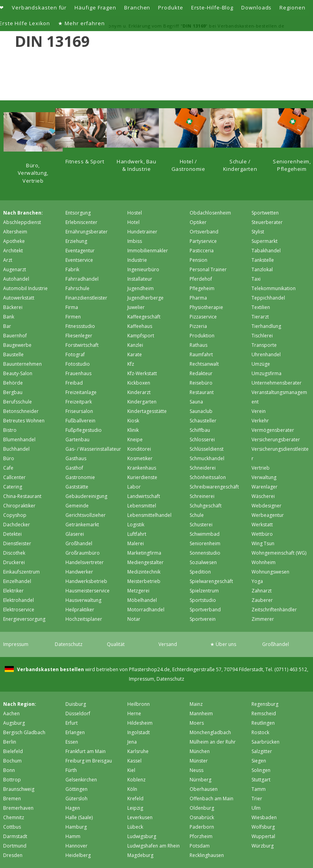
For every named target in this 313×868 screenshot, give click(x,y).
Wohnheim (264, 562)
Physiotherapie (206, 307)
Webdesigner (266, 506)
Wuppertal (263, 836)
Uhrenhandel (266, 354)
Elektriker (13, 591)
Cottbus (12, 827)
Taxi (256, 279)
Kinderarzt (139, 392)
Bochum (12, 761)
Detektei (12, 534)
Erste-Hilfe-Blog (212, 7)
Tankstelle (263, 260)
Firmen (73, 317)
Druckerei (14, 562)
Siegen (259, 761)
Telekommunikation (274, 288)
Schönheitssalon (208, 477)
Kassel (134, 761)
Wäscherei (263, 496)
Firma (72, 307)
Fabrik (72, 269)
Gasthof (74, 468)
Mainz (196, 704)
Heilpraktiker (80, 610)
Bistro (10, 430)
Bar (7, 326)
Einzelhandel (17, 581)
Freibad (74, 383)
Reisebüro (201, 383)
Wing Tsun (263, 543)
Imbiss (135, 241)
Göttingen (76, 789)
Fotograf (75, 354)
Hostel (135, 213)
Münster (199, 761)
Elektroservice (19, 610)
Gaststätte (77, 487)
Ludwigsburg (142, 836)
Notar (134, 619)
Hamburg (76, 827)
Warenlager (265, 487)
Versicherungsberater (276, 440)
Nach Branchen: (23, 213)
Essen (72, 742)
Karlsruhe (138, 751)
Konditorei (139, 449)
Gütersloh (76, 799)
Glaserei (75, 534)
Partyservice (203, 241)
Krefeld (135, 799)
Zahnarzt (262, 591)
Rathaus (198, 345)
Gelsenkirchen (81, 780)
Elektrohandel (19, 600)
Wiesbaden (264, 817)
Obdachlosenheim (210, 213)
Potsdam (200, 846)
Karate (135, 354)
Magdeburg (140, 855)
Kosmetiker (140, 458)
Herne (134, 713)
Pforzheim (201, 836)
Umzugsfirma (266, 373)
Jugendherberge (145, 298)
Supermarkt (265, 241)
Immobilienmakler (148, 251)
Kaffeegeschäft (144, 317)
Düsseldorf (78, 713)
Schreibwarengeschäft (214, 487)
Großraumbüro (83, 553)
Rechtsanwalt (204, 364)
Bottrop (12, 780)
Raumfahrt (201, 354)
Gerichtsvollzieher (86, 515)
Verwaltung (264, 477)
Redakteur (201, 373)
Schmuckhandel (207, 458)
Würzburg (263, 846)
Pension (198, 260)
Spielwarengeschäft (211, 581)
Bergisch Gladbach (24, 732)
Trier (257, 799)
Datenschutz (69, 644)
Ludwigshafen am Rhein (154, 846)
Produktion (202, 336)
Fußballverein (80, 421)
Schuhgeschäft (206, 506)
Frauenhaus (78, 373)
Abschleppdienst (22, 222)
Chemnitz (14, 817)
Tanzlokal (262, 269)
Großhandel (79, 543)
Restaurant (202, 392)
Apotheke (14, 241)
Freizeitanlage (81, 392)
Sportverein (203, 619)
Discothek (14, 553)
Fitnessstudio (80, 326)
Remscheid (264, 713)
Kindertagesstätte (147, 411)
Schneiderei (203, 468)
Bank (9, 317)
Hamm (73, 836)
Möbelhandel (142, 600)
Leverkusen (140, 817)
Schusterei (201, 525)
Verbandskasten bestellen (50, 669)
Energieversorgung (24, 619)
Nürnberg (200, 780)
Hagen (73, 808)
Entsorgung (78, 213)
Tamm (259, 789)
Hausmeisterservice (88, 591)
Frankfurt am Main (86, 751)
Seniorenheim (205, 543)
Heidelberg (78, 855)
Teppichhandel (268, 298)
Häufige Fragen (95, 7)
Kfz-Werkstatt (142, 373)
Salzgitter (262, 751)
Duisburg (76, 704)
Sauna (196, 402)
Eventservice (79, 260)
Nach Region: (20, 704)
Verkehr (260, 421)
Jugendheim (141, 288)
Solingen (261, 770)
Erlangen (75, 732)
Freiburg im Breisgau (89, 761)
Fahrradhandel (82, 279)
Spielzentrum (204, 591)
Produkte (170, 7)
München (200, 751)
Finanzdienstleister (86, 298)
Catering (13, 487)
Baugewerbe (17, 345)
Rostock (260, 732)
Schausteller (203, 421)
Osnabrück (202, 817)
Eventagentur (80, 251)
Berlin (10, 742)
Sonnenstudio (205, 553)
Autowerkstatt (19, 298)
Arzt (8, 260)
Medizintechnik (144, 572)
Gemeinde (77, 506)
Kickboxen (139, 383)
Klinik (133, 430)
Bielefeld (13, 751)
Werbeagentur (268, 515)
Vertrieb (261, 468)
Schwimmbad (205, 534)
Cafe (8, 468)
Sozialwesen (203, 562)
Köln (132, 789)
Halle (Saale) (79, 817)
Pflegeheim (202, 288)
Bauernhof (15, 336)
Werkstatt (262, 525)
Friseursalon (79, 411)
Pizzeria (198, 326)
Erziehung (76, 241)
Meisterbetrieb (144, 581)
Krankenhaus (142, 468)
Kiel (131, 770)
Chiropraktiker (19, 506)
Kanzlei (135, 345)
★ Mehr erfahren (81, 23)
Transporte (264, 345)
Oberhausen (204, 789)
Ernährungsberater (87, 232)
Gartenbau (77, 440)
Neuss (197, 770)
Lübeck (135, 827)
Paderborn (202, 827)
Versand (168, 644)
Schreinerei (202, 496)
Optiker (198, 222)
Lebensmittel (142, 506)
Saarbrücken (265, 742)
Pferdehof (201, 279)
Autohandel (16, 279)
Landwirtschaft (144, 496)
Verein (259, 411)
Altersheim (15, 232)
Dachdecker (17, 525)
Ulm (256, 808)
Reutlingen (263, 723)
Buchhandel (16, 449)
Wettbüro (262, 534)
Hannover (76, 846)
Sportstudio (203, 600)
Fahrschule (77, 288)
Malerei (136, 543)
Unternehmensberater (277, 383)
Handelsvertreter (85, 562)
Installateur (140, 279)
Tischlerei (262, 336)
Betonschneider (21, 411)
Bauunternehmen (22, 364)
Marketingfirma (144, 553)
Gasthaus (76, 458)
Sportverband (205, 610)
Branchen (137, 7)
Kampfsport (141, 336)
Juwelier (136, 307)
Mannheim (201, 713)
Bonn (9, 770)
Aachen (11, 713)
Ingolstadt (139, 732)
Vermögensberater (273, 430)
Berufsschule (18, 402)
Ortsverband (204, 232)
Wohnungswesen (270, 572)
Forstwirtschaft (82, 345)
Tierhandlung (266, 326)
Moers (197, 723)
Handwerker (79, 572)
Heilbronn (139, 704)
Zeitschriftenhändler (274, 610)
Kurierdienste (142, 477)
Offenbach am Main (211, 799)
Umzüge (261, 364)
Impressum (16, 644)
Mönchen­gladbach (210, 732)
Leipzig (135, 808)
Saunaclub (201, 411)
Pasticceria (202, 251)
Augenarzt (15, 269)
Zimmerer (263, 619)
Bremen (12, 799)
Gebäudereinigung (86, 496)
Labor (134, 487)
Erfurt (72, 723)
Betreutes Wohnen (24, 421)
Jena (132, 742)
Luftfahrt (137, 534)
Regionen (292, 7)
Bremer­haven (18, 808)
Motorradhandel (146, 610)
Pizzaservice (203, 317)
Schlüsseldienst (207, 449)
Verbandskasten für (39, 7)
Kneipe (135, 440)
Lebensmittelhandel (149, 515)
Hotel (133, 222)
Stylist (258, 232)
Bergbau (13, 392)
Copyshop (15, 515)
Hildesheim (140, 723)
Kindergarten (142, 402)
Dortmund (15, 846)
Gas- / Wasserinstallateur (93, 449)
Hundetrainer (142, 232)
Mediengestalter (145, 562)
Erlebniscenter (81, 222)
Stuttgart (261, 780)
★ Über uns (223, 644)
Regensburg (265, 704)
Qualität (116, 644)
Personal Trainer (208, 269)
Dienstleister (17, 543)
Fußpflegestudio (84, 430)
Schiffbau (200, 430)
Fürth (71, 770)
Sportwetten (265, 213)
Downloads (256, 7)
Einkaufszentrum (21, 572)
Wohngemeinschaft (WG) (279, 553)
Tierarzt (260, 317)
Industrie (137, 260)
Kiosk (133, 421)
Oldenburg (202, 808)
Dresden (13, 855)
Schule (197, 515)
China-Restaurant (22, 496)
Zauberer (262, 600)
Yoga (257, 581)
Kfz (131, 364)
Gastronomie (80, 477)
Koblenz (136, 780)
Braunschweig (19, 789)
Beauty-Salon (18, 373)
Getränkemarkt (82, 525)
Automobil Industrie (25, 288)
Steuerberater (267, 222)
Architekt (13, 251)
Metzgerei (138, 591)
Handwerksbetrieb (86, 581)
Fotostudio (78, 364)
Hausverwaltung (83, 600)
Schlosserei (202, 440)
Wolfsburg (263, 827)
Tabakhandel (266, 251)
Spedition (200, 572)
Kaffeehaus (140, 326)
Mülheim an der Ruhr (213, 742)
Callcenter (14, 477)
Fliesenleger (79, 336)
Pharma (198, 298)
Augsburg (14, 723)
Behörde (13, 383)
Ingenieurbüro (143, 269)
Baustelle (13, 354)
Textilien (261, 307)
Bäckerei (13, 307)
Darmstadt (15, 836)
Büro (9, 458)
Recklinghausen (207, 855)
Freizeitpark (79, 402)
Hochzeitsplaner (84, 619)
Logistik (136, 525)
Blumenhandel (19, 440)
